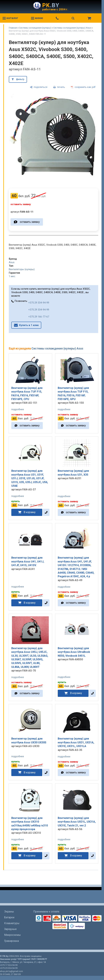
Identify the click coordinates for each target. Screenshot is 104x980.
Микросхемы (12, 935)
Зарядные (10, 929)
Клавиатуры (12, 923)
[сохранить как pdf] (83, 87)
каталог (10, 18)
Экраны (9, 912)
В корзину (30, 512)
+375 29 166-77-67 (39, 317)
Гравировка (11, 941)
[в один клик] (46, 512)
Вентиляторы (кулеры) (22, 269)
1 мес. (12, 276)
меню (37, 18)
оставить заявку (30, 222)
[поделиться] (39, 87)
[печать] (59, 87)
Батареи (9, 917)
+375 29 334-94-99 (39, 303)
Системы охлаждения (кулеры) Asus (72, 28)
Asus (12, 262)
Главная (13, 28)
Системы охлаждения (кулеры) (35, 28)
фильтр (20, 79)
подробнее (18, 409)
